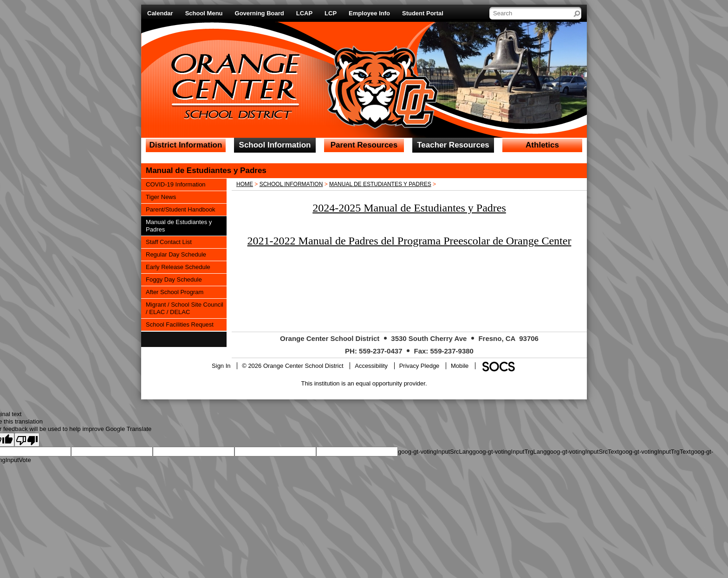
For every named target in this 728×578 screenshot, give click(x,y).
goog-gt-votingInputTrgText (655, 452)
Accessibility (371, 366)
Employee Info (369, 13)
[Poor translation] (27, 440)
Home (245, 184)
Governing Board (260, 13)
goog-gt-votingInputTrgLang (509, 452)
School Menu (204, 13)
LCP (331, 13)
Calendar (160, 13)
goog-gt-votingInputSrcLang (435, 452)
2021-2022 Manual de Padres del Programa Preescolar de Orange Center (409, 241)
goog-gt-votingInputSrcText (582, 452)
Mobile (460, 366)
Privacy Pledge (419, 366)
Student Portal (423, 13)
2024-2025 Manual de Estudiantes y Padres (409, 208)
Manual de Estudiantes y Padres (380, 184)
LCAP (304, 13)
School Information (291, 184)
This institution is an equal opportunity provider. (364, 383)
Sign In (221, 366)
